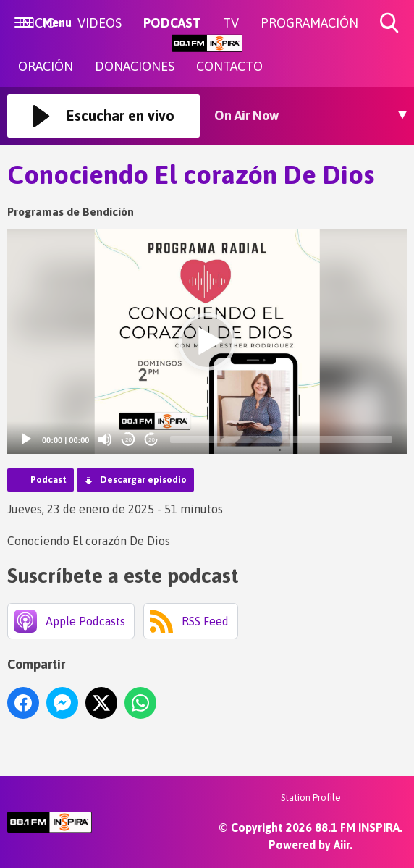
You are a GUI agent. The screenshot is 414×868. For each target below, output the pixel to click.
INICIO (37, 23)
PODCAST (172, 23)
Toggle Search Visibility (390, 24)
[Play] (26, 439)
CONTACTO (229, 66)
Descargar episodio (143, 480)
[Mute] (105, 439)
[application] (207, 342)
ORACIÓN (46, 66)
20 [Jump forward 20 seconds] (152, 440)
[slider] (281, 439)
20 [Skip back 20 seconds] (128, 440)
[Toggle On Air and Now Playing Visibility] (310, 116)
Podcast (48, 480)
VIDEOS (100, 23)
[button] (207, 342)
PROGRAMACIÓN (309, 23)
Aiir (342, 845)
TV (231, 23)
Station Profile (311, 797)
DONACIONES (135, 66)
